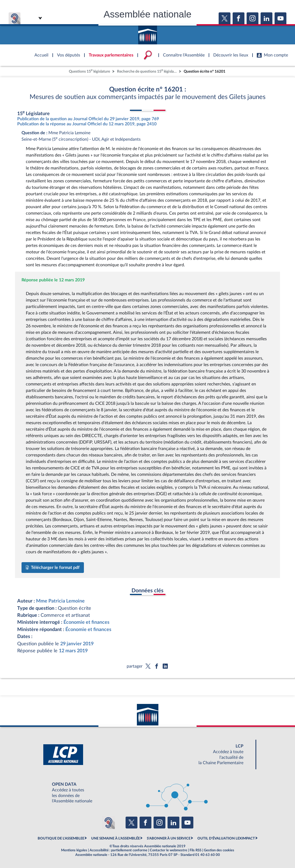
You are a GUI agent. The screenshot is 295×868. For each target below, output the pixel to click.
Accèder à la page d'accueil (148, 33)
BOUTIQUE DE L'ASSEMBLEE (61, 838)
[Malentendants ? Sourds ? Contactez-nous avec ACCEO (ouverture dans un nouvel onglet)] (108, 823)
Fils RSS (196, 850)
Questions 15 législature (89, 71)
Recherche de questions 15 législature (147, 71)
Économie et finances (86, 622)
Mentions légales (74, 850)
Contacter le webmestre (168, 850)
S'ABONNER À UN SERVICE (169, 838)
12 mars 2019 (73, 651)
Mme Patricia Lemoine (60, 601)
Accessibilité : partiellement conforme (118, 850)
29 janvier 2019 (77, 644)
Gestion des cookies (219, 850)
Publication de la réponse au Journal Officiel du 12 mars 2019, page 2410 (87, 124)
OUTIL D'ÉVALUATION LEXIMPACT (226, 838)
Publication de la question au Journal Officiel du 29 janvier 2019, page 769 (88, 119)
